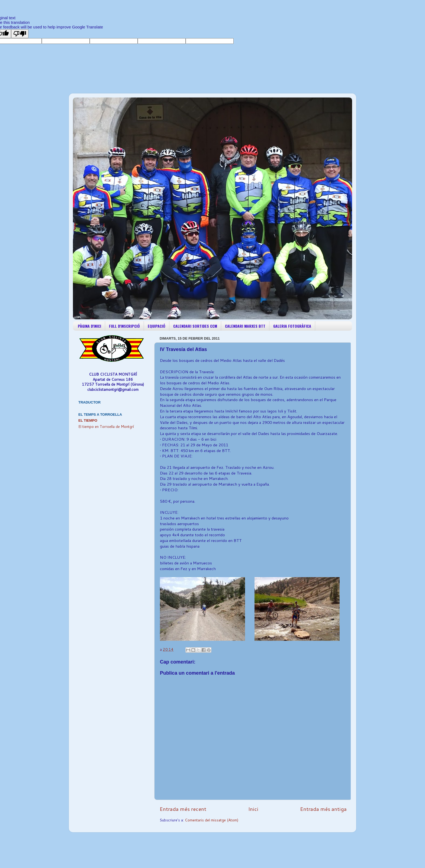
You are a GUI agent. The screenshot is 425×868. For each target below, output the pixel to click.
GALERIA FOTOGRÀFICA (292, 326)
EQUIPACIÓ (157, 326)
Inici (253, 809)
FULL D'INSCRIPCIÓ (124, 326)
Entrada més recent (183, 809)
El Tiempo (88, 420)
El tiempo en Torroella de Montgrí (106, 426)
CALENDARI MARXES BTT (245, 326)
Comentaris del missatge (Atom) (212, 820)
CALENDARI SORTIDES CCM (195, 326)
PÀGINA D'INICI (89, 326)
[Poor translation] (20, 34)
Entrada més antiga (323, 809)
